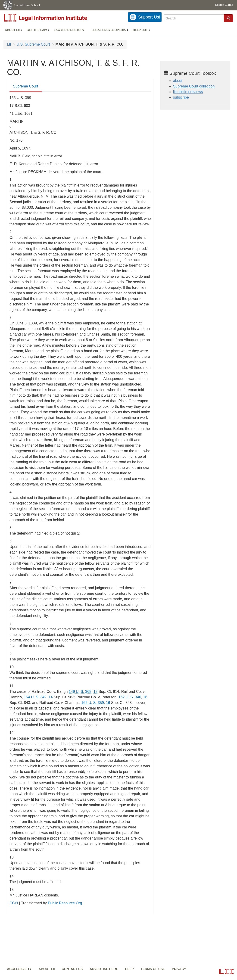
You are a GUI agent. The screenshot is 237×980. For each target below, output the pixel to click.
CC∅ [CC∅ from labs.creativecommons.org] (14, 903)
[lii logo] (56, 18)
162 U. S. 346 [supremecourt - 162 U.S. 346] (130, 697)
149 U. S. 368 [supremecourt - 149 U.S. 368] (80, 692)
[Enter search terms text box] (194, 18)
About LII (12, 30)
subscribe (181, 97)
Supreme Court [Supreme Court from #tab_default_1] (26, 86)
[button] (228, 18)
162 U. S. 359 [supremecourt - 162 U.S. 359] (93, 703)
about (178, 81)
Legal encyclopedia (109, 30)
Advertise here (104, 969)
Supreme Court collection (194, 86)
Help (129, 969)
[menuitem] (12, 30)
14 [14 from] (51, 697)
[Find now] (228, 18)
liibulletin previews (188, 92)
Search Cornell (224, 5)
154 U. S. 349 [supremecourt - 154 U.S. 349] (35, 697)
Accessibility (19, 969)
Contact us (72, 969)
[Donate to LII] (145, 17)
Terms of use (153, 969)
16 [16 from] (145, 697)
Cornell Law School (27, 5)
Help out (140, 30)
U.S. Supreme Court (33, 44)
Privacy (179, 969)
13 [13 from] (96, 692)
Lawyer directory (69, 30)
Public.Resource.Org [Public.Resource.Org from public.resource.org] (65, 903)
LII (9, 44)
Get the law (37, 30)
